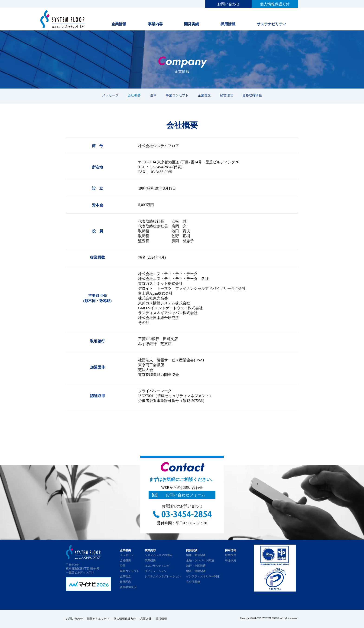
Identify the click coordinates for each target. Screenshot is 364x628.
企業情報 (119, 24)
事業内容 (155, 24)
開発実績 (192, 24)
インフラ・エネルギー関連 (203, 576)
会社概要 (134, 95)
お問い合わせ (228, 4)
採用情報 (228, 24)
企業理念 (204, 95)
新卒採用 (231, 555)
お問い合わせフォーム (185, 495)
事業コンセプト (177, 95)
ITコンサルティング (157, 566)
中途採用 (231, 560)
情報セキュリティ (98, 619)
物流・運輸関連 (196, 571)
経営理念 (227, 95)
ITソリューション (156, 571)
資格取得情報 (252, 95)
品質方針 (147, 619)
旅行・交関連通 (196, 566)
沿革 (153, 95)
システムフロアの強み (159, 555)
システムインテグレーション (163, 576)
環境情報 (162, 619)
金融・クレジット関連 (200, 560)
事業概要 (150, 560)
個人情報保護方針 (275, 4)
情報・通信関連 (196, 555)
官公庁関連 (193, 582)
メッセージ (110, 95)
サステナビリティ (272, 24)
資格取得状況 (128, 587)
